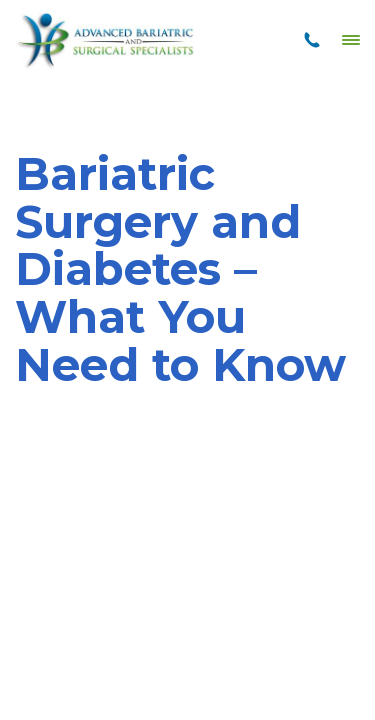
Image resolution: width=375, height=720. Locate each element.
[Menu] (351, 40)
